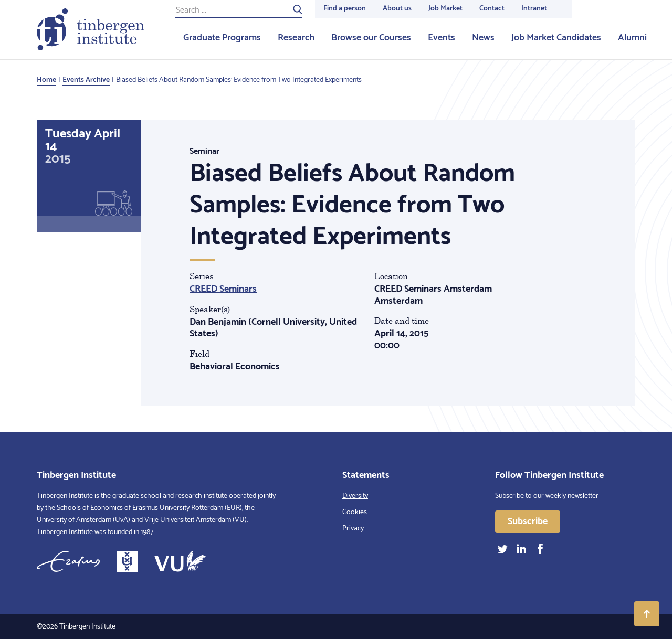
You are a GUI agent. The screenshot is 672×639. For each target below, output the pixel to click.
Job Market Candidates (556, 38)
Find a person (345, 9)
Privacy (353, 529)
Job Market (445, 9)
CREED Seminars (223, 289)
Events (442, 38)
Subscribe (528, 521)
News (483, 38)
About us (397, 9)
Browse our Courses (371, 38)
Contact (492, 9)
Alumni (632, 38)
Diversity (355, 496)
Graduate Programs (222, 38)
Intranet (534, 9)
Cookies (355, 512)
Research (296, 38)
